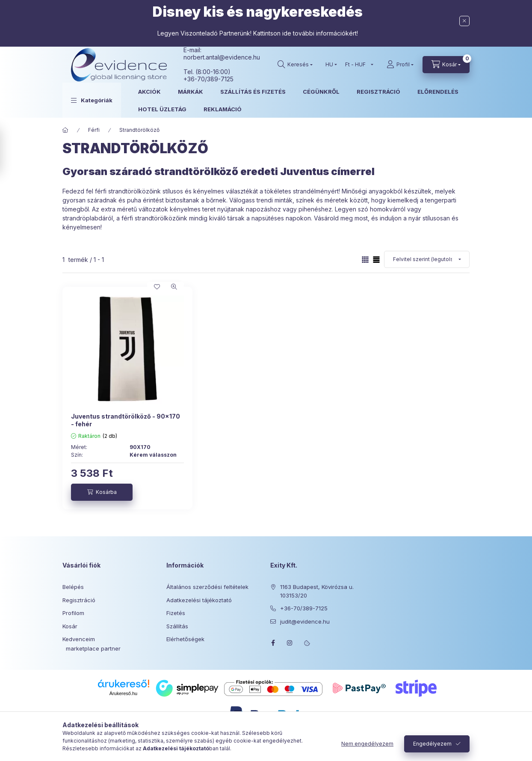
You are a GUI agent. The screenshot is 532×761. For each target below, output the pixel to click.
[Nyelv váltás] (329, 65)
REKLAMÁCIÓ (223, 109)
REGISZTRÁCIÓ (378, 92)
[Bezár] (464, 21)
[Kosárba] (102, 492)
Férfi (94, 130)
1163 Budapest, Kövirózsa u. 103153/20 (317, 591)
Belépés (73, 587)
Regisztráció (79, 600)
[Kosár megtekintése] (446, 65)
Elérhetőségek (185, 639)
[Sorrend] (427, 259)
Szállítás (177, 626)
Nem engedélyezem (367, 744)
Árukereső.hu (123, 693)
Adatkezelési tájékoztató (199, 600)
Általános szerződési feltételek (207, 587)
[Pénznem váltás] (357, 65)
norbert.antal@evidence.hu (222, 57)
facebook (273, 643)
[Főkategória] (65, 130)
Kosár (70, 626)
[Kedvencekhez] (157, 287)
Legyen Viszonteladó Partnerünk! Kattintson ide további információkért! (258, 33)
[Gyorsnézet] (174, 287)
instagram (290, 643)
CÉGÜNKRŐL (321, 92)
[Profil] (400, 65)
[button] (92, 100)
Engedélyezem (432, 744)
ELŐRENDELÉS (438, 92)
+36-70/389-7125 (304, 608)
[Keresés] (295, 65)
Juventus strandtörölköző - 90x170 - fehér (126, 420)
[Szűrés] (9, 151)
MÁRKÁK (191, 92)
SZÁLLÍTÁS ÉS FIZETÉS (253, 92)
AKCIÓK (149, 92)
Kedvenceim (79, 639)
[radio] (376, 260)
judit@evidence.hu (305, 621)
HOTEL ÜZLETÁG (162, 109)
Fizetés (176, 613)
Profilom (73, 613)
